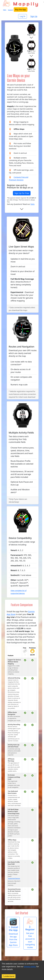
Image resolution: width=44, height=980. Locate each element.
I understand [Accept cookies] (9, 976)
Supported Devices (14, 878)
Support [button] (10, 10)
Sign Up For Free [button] (22, 193)
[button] (13, 932)
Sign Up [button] (34, 16)
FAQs (33, 204)
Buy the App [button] (21, 10)
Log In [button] (22, 16)
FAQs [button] (5, 10)
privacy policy (30, 966)
